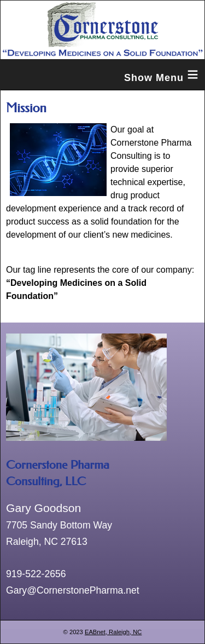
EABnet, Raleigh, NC (113, 632)
